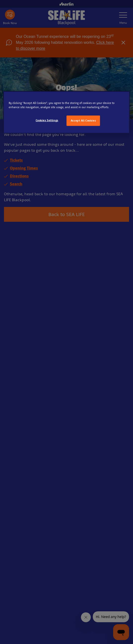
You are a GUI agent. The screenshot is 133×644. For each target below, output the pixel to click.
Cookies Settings (47, 120)
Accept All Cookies (83, 121)
